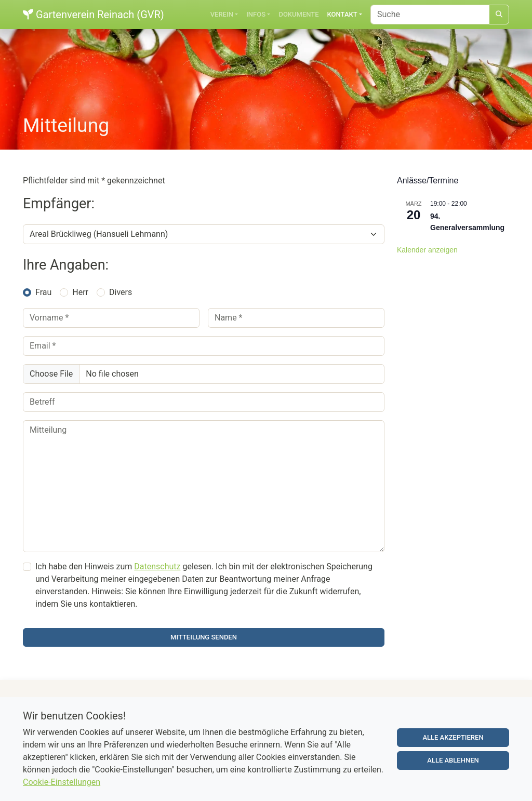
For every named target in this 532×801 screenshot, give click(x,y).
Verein (222, 14)
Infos (256, 14)
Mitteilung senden (204, 637)
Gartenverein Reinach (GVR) (94, 15)
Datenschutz (157, 566)
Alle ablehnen (453, 763)
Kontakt (342, 14)
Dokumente (298, 14)
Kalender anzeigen (427, 250)
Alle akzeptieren (453, 740)
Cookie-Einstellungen (62, 785)
